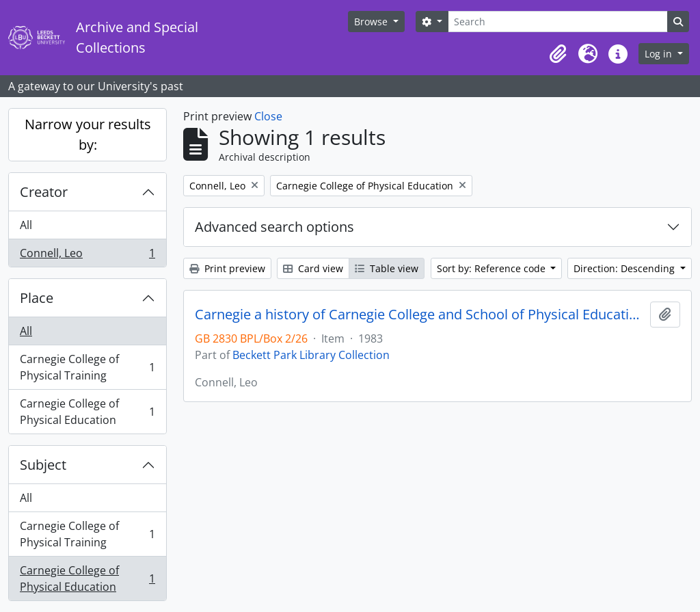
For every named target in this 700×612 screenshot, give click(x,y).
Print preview (227, 268)
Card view (313, 268)
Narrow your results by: (88, 134)
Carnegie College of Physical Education (87, 412)
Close (268, 116)
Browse (372, 22)
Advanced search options (274, 227)
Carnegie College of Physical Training (87, 367)
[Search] (558, 22)
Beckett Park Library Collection (311, 355)
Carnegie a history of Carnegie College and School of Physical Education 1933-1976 (420, 315)
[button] (558, 54)
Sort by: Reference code (493, 268)
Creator (44, 192)
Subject (43, 465)
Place (37, 298)
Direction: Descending (625, 268)
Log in (660, 54)
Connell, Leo (87, 256)
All (26, 225)
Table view (387, 268)
